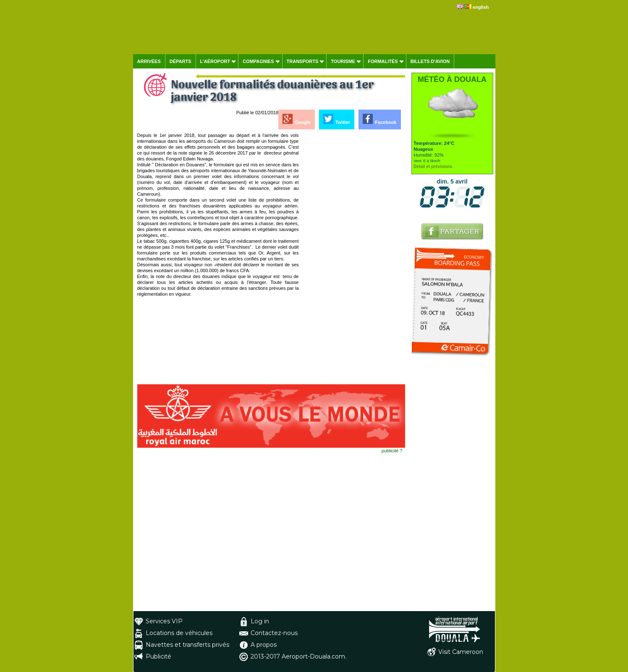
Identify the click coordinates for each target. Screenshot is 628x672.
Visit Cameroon (461, 652)
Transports (303, 61)
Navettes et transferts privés (187, 645)
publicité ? (392, 451)
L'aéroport (215, 61)
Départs (181, 61)
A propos (264, 645)
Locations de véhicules (179, 633)
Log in (260, 621)
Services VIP (164, 621)
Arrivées (149, 61)
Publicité (158, 656)
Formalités (383, 61)
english (481, 7)
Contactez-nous (274, 633)
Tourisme (343, 61)
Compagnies (258, 61)
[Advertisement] (353, 258)
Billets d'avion (430, 61)
